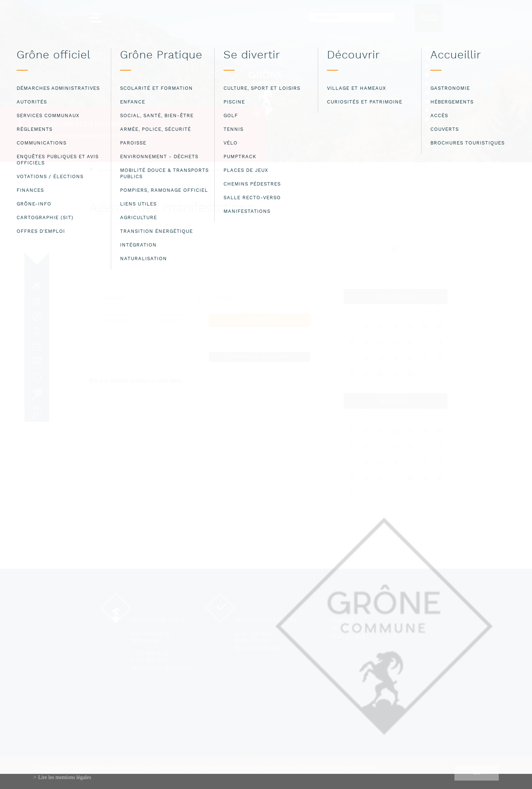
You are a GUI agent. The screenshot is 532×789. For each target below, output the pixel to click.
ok (477, 772)
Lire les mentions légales (64, 777)
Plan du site (349, 637)
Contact (343, 621)
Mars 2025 (395, 401)
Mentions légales (357, 629)
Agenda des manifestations (209, 170)
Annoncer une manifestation (260, 357)
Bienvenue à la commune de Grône (136, 170)
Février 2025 (396, 297)
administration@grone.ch (161, 668)
